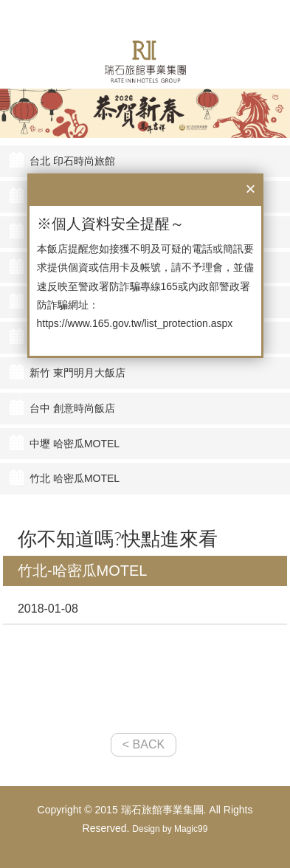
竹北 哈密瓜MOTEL (75, 478)
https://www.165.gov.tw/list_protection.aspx (135, 323)
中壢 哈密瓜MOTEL (75, 444)
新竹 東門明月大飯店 (77, 373)
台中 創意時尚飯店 (72, 408)
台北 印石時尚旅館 (72, 161)
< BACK (144, 744)
